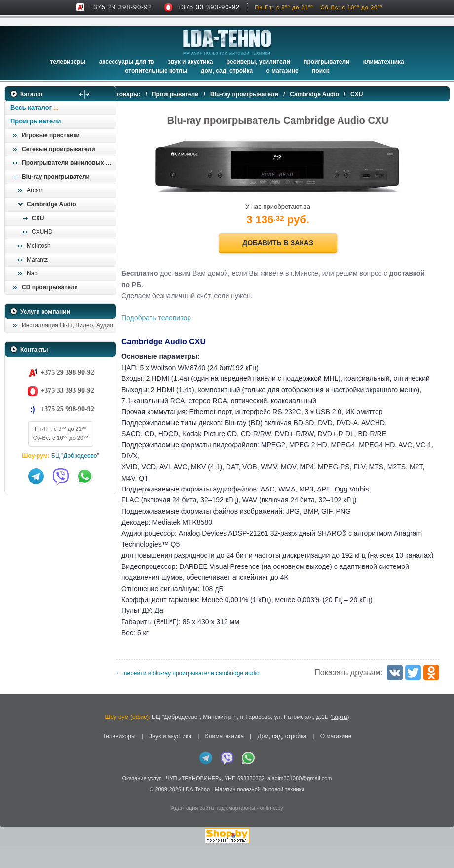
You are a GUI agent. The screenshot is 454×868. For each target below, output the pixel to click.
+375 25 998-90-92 (67, 409)
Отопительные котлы (156, 71)
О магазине (336, 758)
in (14, 819)
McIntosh (39, 246)
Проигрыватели (326, 62)
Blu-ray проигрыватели (56, 177)
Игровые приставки (51, 135)
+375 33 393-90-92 (208, 7)
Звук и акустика (190, 62)
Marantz (37, 260)
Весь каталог (31, 107)
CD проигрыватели (50, 287)
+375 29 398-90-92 (121, 7)
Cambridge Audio (51, 204)
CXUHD (42, 232)
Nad (32, 273)
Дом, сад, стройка (227, 71)
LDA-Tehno (196, 811)
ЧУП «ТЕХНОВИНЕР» (194, 800)
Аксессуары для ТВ (127, 62)
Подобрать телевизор (176, 318)
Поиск (321, 71)
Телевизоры (68, 62)
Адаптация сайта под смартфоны (213, 830)
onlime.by (272, 830)
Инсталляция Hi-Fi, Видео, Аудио (67, 325)
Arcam (35, 190)
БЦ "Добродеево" (75, 456)
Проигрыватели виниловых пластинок (69, 163)
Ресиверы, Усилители (258, 62)
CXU (38, 218)
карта (340, 739)
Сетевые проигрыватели (58, 149)
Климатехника (384, 62)
